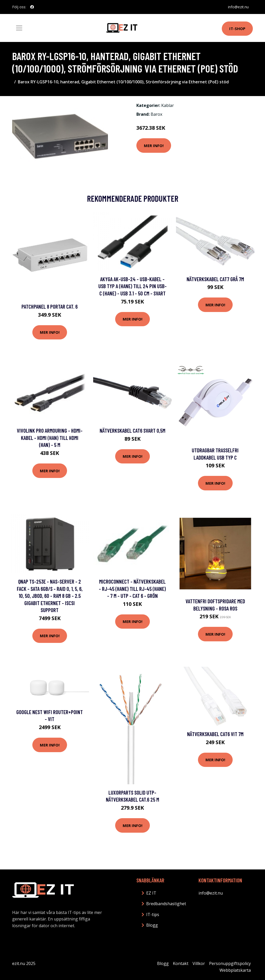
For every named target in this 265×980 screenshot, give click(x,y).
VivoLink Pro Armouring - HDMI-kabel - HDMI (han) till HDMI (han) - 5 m (50, 438)
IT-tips (153, 914)
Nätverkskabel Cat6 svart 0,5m (132, 430)
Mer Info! (154, 146)
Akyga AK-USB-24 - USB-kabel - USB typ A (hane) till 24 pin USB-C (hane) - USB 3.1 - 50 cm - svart (132, 286)
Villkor (199, 963)
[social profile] (32, 7)
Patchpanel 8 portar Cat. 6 (50, 306)
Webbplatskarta (235, 970)
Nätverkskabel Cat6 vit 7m (215, 734)
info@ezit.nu (238, 7)
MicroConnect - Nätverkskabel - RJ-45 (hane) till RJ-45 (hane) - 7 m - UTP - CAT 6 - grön (132, 589)
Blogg (152, 925)
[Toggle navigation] (19, 28)
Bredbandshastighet (166, 904)
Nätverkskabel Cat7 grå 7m (215, 279)
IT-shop (237, 28)
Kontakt (181, 963)
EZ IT (151, 893)
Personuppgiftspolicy (230, 963)
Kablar (168, 105)
